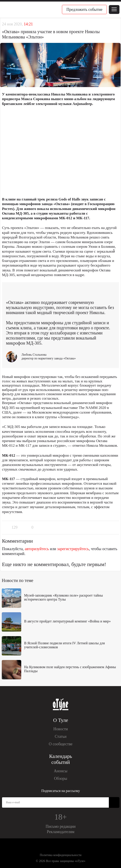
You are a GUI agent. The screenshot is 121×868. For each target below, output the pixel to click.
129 (14, 527)
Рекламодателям (61, 832)
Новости (60, 729)
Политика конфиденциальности (61, 855)
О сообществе (60, 744)
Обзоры (60, 778)
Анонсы (60, 771)
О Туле (60, 720)
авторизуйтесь (37, 549)
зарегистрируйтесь (73, 549)
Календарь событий (60, 759)
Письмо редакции (60, 826)
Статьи (60, 736)
